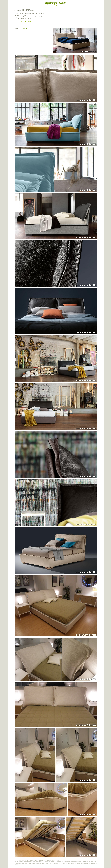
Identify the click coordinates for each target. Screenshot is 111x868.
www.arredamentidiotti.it (23, 22)
